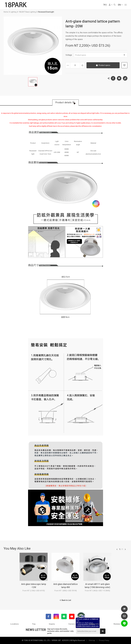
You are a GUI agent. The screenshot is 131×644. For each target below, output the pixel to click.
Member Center (110, 5)
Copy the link (125, 78)
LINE (119, 78)
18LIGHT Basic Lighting (27, 12)
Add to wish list (124, 65)
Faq (34, 624)
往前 (117, 549)
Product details (63, 103)
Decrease (68, 65)
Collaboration (94, 624)
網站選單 (126, 5)
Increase (82, 65)
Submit (103, 631)
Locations (15, 624)
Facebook (113, 78)
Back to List (66, 600)
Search (115, 5)
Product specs (100, 55)
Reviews (117, 624)
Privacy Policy (104, 640)
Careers (72, 624)
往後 (125, 549)
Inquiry (52, 624)
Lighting (13, 12)
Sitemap (92, 640)
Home (6, 12)
